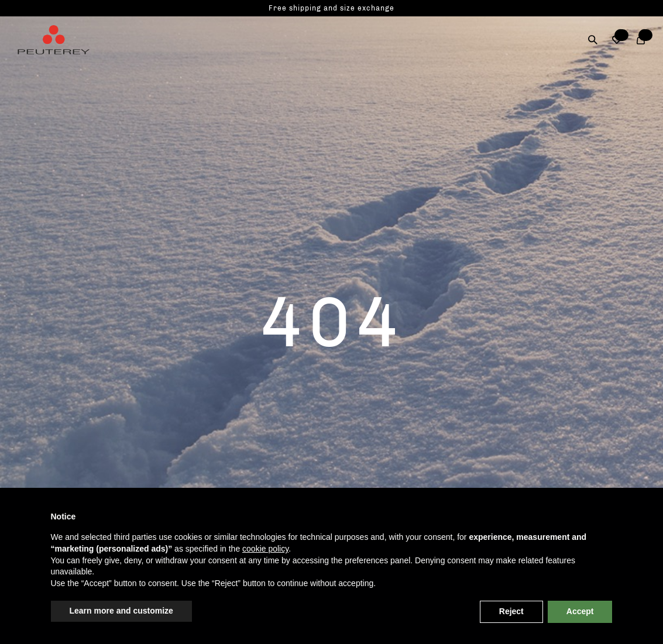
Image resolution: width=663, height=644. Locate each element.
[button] (617, 40)
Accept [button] (580, 611)
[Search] (593, 40)
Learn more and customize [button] (121, 611)
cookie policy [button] (265, 549)
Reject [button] (511, 611)
